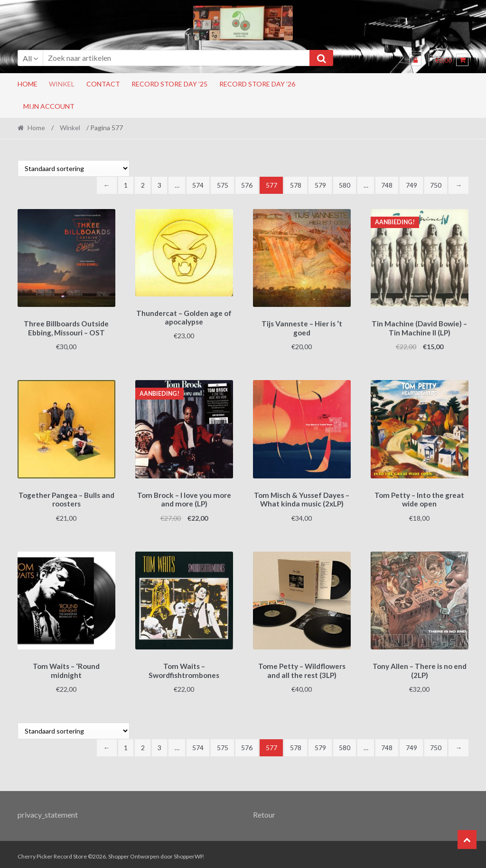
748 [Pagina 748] (387, 185)
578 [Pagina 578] (296, 185)
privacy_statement (48, 810)
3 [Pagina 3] (159, 185)
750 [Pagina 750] (436, 185)
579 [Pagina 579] (320, 185)
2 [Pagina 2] (143, 185)
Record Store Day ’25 (169, 84)
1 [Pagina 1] (126, 185)
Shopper (119, 852)
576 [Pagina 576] (247, 185)
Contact (103, 84)
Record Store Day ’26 (257, 84)
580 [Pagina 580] (345, 185)
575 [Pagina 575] (223, 185)
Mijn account (49, 106)
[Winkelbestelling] (74, 168)
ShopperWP (188, 852)
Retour (264, 810)
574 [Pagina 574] (198, 185)
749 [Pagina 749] (411, 185)
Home (28, 84)
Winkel (62, 84)
